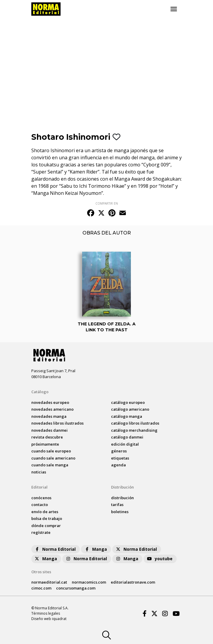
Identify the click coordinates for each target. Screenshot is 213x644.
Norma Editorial (55, 549)
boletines (120, 512)
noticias (39, 472)
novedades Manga (49, 416)
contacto (40, 505)
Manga (95, 549)
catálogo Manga (127, 416)
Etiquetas (120, 458)
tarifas (117, 505)
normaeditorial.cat (49, 582)
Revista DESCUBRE (47, 437)
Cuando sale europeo (51, 451)
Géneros (119, 451)
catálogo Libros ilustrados (135, 423)
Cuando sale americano (53, 458)
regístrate (41, 532)
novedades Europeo (50, 402)
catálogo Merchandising (134, 430)
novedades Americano (52, 409)
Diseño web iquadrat (49, 619)
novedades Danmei (49, 430)
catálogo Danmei (127, 437)
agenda (118, 465)
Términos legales (46, 613)
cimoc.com (41, 588)
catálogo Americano (130, 409)
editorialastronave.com (133, 582)
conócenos (41, 498)
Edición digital (125, 444)
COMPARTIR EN (107, 203)
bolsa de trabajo (47, 518)
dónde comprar (46, 526)
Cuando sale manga (50, 465)
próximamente (45, 444)
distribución (122, 498)
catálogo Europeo (128, 402)
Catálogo (40, 392)
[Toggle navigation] (174, 9)
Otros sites (41, 572)
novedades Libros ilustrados (57, 423)
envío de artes (45, 512)
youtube (160, 559)
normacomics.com (89, 582)
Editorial (39, 487)
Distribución (122, 487)
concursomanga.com (76, 588)
